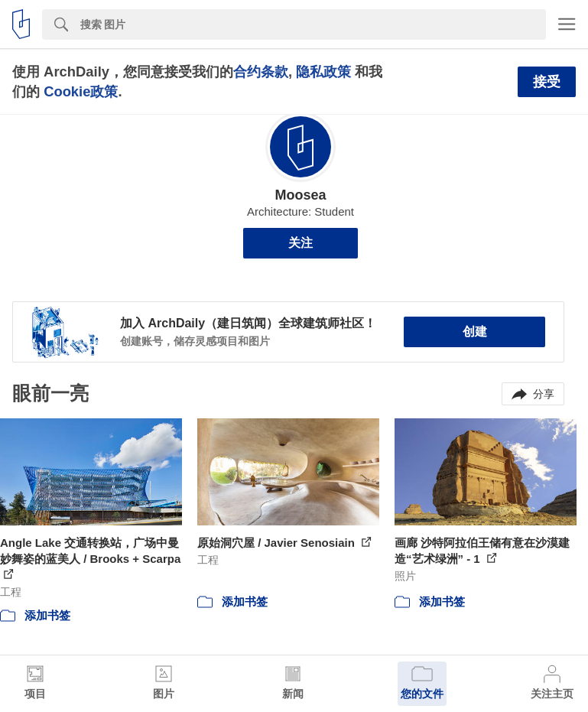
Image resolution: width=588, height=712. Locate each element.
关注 (300, 243)
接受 (547, 82)
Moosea (300, 195)
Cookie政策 (81, 91)
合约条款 (261, 72)
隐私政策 (323, 72)
